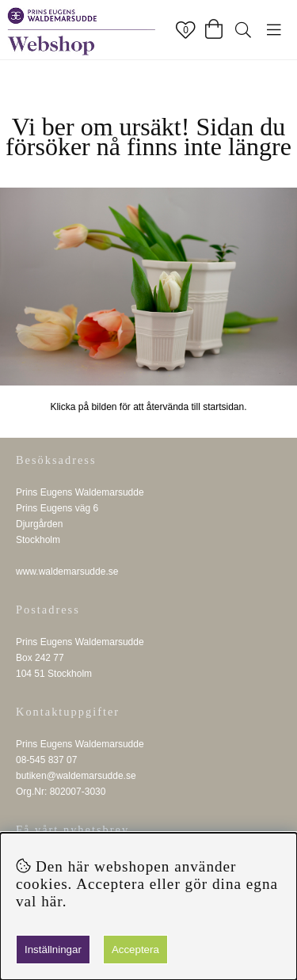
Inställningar (53, 950)
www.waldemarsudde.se (67, 572)
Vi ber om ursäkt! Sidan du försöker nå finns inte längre (148, 137)
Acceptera (135, 950)
